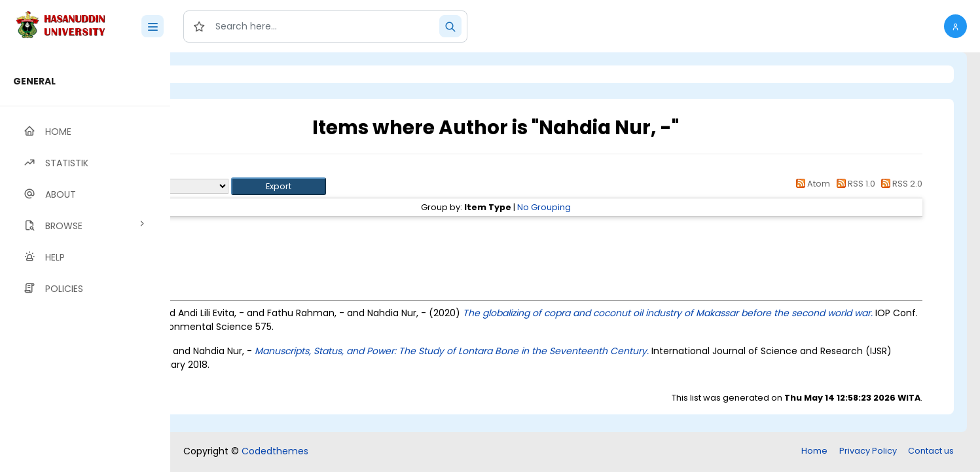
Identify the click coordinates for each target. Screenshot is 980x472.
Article (267, 231)
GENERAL (34, 81)
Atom (811, 184)
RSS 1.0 (853, 184)
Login (226, 74)
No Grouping (617, 207)
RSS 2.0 (900, 184)
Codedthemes (275, 451)
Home (814, 451)
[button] (955, 26)
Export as (234, 186)
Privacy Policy (868, 451)
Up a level (241, 171)
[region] (85, 262)
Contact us (931, 451)
